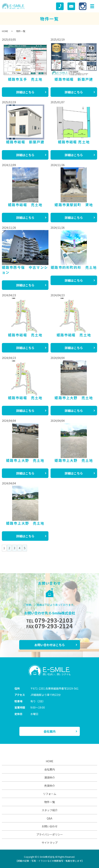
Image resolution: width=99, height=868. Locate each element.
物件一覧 (50, 802)
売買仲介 (50, 786)
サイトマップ (50, 843)
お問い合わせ (50, 826)
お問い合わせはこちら (50, 645)
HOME (5, 31)
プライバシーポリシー (50, 834)
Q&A (49, 818)
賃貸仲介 (50, 777)
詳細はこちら (25, 92)
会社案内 (50, 731)
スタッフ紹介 (50, 810)
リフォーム (50, 794)
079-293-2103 (54, 620)
